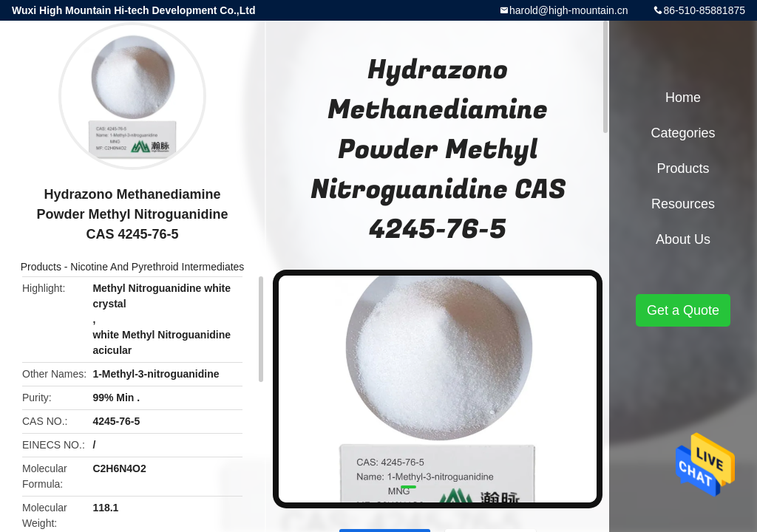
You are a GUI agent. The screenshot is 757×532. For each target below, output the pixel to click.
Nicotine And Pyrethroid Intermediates (157, 267)
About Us (683, 239)
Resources (683, 204)
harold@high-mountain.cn (569, 10)
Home (683, 98)
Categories (683, 133)
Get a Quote (683, 310)
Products (41, 267)
